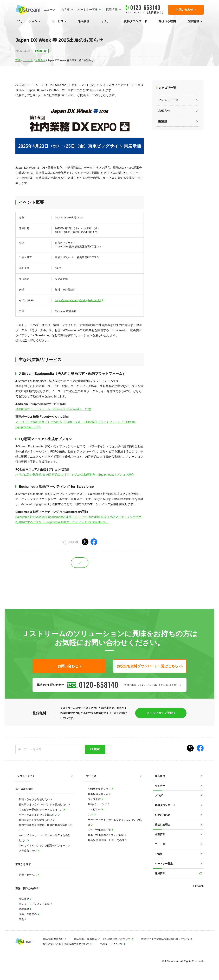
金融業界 (24, 909)
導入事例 (83, 21)
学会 (22, 919)
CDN (91, 815)
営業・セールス (28, 875)
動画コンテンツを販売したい (36, 820)
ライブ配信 (95, 799)
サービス (58, 21)
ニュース (50, 10)
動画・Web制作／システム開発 (106, 835)
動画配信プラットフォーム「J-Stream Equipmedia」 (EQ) (53, 409)
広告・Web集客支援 (100, 830)
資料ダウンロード (136, 21)
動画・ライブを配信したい (35, 799)
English (199, 886)
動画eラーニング (98, 804)
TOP (18, 60)
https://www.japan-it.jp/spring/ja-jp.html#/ (78, 300)
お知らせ (40, 60)
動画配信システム (98, 794)
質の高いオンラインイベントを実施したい (44, 804)
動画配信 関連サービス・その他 (106, 840)
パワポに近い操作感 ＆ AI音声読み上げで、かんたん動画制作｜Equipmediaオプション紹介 (75, 475)
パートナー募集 (88, 10)
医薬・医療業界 (28, 914)
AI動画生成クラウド (100, 789)
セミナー (107, 21)
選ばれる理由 (167, 21)
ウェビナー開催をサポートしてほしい (41, 810)
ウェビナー (95, 809)
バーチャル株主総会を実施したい (38, 815)
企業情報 (193, 21)
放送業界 (24, 899)
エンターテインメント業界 (35, 904)
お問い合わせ (163, 815)
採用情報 (112, 10)
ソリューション (27, 21)
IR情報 (65, 10)
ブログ (159, 795)
